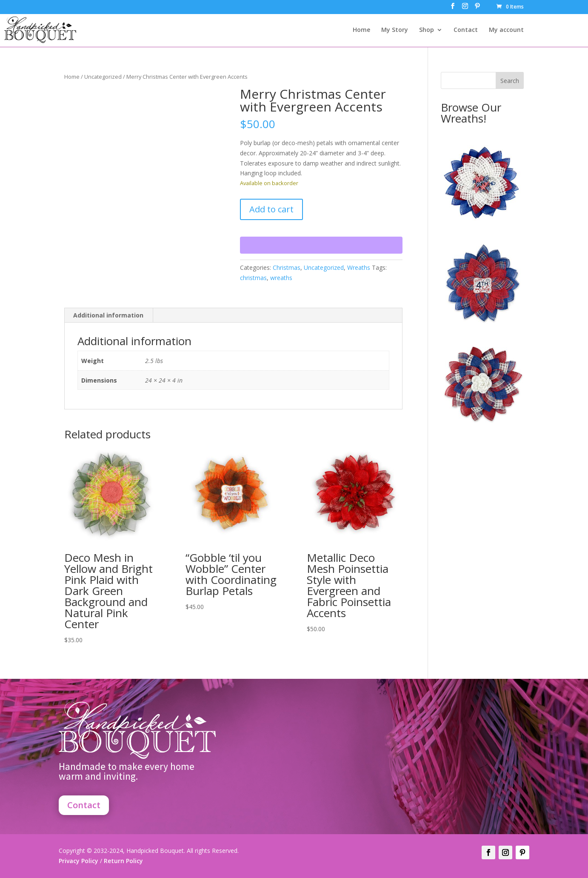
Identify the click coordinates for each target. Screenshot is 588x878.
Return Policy (123, 861)
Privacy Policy (78, 861)
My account (506, 30)
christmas (253, 278)
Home (361, 30)
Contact (466, 30)
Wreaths (359, 267)
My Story (395, 30)
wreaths (281, 278)
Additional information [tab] (108, 315)
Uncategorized (103, 77)
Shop (427, 30)
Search (510, 81)
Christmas (287, 267)
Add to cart (271, 209)
